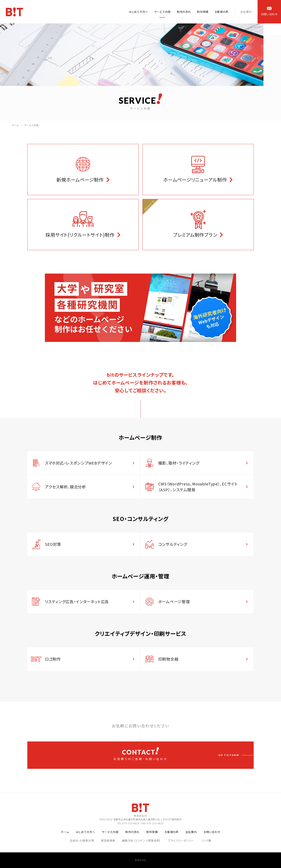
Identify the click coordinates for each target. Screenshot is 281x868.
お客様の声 (221, 12)
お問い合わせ (212, 832)
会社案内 (246, 12)
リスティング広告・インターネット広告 (77, 602)
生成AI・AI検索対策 (82, 840)
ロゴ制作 (53, 659)
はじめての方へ (138, 12)
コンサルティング (173, 544)
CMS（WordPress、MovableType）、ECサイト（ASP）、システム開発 (198, 487)
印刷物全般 (168, 659)
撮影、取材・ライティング (179, 463)
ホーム (15, 125)
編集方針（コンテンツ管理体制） (141, 840)
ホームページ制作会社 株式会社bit (14, 12)
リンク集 (206, 840)
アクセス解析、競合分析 (65, 487)
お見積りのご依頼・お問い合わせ (140, 754)
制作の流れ (184, 12)
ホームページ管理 (174, 602)
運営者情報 (108, 840)
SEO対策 (53, 544)
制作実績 (203, 12)
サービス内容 (162, 12)
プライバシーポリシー (181, 840)
